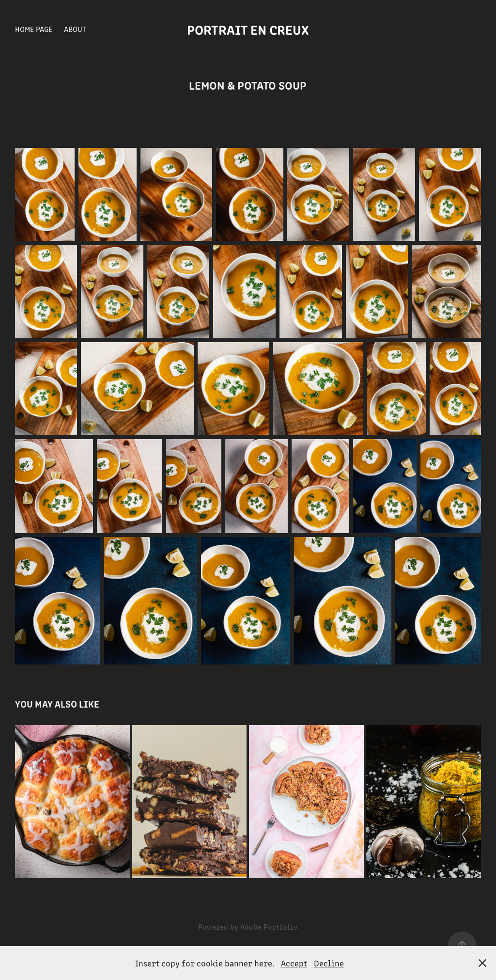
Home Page (34, 29)
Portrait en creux (248, 29)
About (75, 29)
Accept (294, 963)
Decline (329, 963)
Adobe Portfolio (269, 926)
